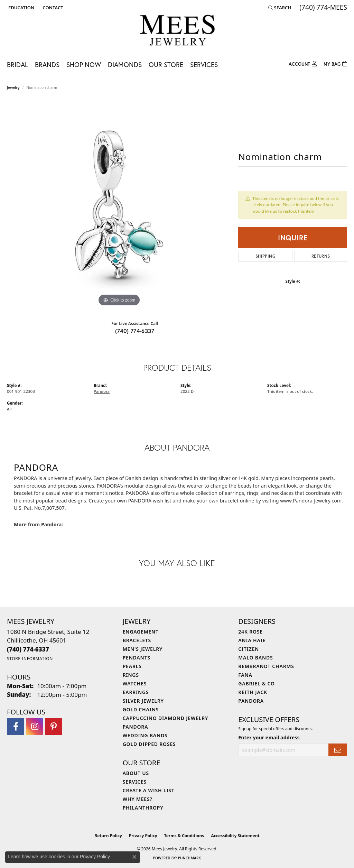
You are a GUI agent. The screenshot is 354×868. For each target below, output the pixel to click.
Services (204, 64)
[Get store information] (30, 659)
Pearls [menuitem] (132, 666)
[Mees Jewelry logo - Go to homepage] (177, 31)
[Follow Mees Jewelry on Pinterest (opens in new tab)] (54, 727)
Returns (321, 256)
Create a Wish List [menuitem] (149, 790)
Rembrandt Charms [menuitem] (266, 666)
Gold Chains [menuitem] (141, 709)
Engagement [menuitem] (141, 632)
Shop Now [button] (84, 64)
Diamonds (125, 64)
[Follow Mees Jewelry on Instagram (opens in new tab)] (35, 727)
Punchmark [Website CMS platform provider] (190, 858)
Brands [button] (47, 64)
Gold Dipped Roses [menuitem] (149, 744)
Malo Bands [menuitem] (255, 658)
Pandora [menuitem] (136, 727)
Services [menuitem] (135, 782)
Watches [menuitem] (135, 684)
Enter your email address (269, 737)
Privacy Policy (143, 836)
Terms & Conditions (184, 836)
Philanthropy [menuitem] (143, 808)
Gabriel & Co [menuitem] (256, 684)
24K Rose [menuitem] (250, 632)
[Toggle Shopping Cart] (335, 63)
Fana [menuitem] (245, 675)
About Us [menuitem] (136, 773)
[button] (21, 8)
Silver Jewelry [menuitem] (143, 701)
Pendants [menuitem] (137, 658)
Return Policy (108, 836)
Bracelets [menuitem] (137, 640)
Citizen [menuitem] (249, 649)
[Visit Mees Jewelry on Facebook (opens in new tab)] (16, 727)
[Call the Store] (28, 649)
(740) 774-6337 (135, 331)
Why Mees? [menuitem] (138, 799)
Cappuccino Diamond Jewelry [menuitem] (166, 718)
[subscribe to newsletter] (338, 750)
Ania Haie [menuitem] (252, 640)
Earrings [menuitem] (136, 692)
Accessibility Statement (235, 836)
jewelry (13, 87)
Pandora (102, 391)
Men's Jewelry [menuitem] (143, 649)
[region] (119, 204)
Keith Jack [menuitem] (253, 692)
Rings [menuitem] (131, 675)
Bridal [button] (17, 64)
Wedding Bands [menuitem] (145, 735)
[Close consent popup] (134, 857)
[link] (52, 8)
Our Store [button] (166, 64)
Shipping (265, 256)
